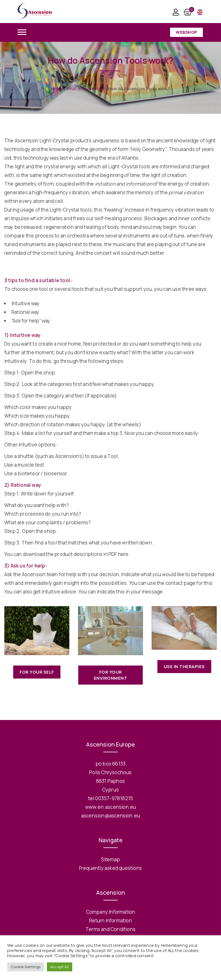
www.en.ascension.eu (111, 807)
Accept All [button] (60, 967)
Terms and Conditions (110, 929)
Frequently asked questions (110, 868)
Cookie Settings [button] (26, 967)
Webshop (186, 32)
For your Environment (111, 675)
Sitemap (110, 859)
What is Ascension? (86, 89)
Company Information (111, 912)
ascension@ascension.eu (110, 816)
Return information (110, 920)
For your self (37, 672)
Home (57, 89)
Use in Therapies (184, 667)
